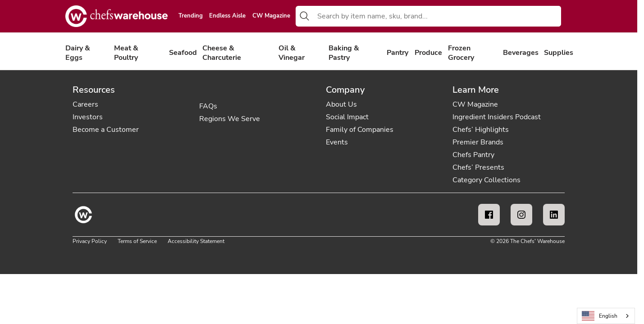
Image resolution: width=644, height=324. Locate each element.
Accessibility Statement (196, 241)
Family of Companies (360, 130)
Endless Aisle (227, 16)
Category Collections (486, 180)
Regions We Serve (230, 119)
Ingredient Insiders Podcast (497, 117)
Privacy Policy (90, 241)
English (600, 316)
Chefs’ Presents (478, 167)
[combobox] (437, 16)
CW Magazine (271, 16)
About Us (341, 104)
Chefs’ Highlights (481, 130)
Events (337, 142)
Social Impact (347, 117)
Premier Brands (478, 142)
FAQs (208, 106)
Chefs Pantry (473, 155)
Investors (88, 117)
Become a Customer (106, 130)
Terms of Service (137, 241)
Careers (85, 104)
